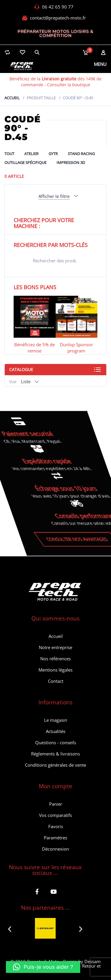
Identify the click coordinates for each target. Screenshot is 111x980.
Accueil (12, 98)
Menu (100, 64)
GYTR (53, 154)
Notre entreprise (55, 647)
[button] (10, 929)
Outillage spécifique (25, 162)
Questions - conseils (56, 742)
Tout (9, 154)
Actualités (56, 731)
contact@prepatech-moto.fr (58, 18)
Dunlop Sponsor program (76, 348)
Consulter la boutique (69, 85)
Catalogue (21, 369)
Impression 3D (71, 162)
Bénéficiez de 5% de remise (34, 348)
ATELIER (31, 154)
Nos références (55, 659)
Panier (56, 804)
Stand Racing (81, 154)
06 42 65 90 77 (58, 7)
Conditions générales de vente (55, 765)
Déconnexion (55, 849)
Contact (56, 681)
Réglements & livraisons (55, 754)
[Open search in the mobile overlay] (55, 261)
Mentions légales (55, 670)
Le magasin (56, 720)
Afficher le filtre (54, 196)
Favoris (56, 826)
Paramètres (55, 838)
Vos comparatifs (55, 815)
